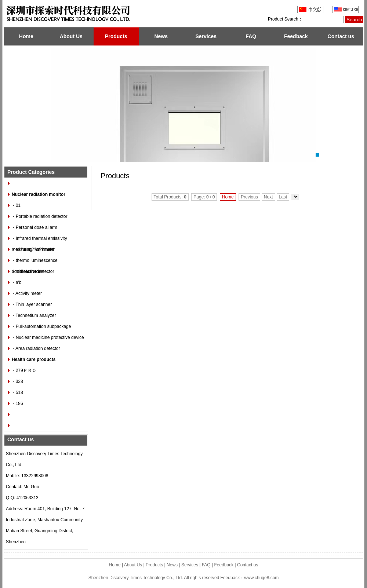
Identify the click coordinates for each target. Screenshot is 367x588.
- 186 (17, 403)
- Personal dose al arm (34, 227)
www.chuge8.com (261, 578)
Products (116, 36)
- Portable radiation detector (39, 216)
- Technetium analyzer (34, 315)
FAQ (251, 36)
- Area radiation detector (36, 348)
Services (206, 36)
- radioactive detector (33, 271)
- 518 (17, 392)
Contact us (341, 36)
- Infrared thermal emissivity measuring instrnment (39, 240)
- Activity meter (27, 293)
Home (26, 36)
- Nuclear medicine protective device (48, 337)
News (161, 36)
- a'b (17, 282)
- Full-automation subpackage (41, 326)
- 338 (17, 381)
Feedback (296, 36)
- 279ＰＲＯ (24, 370)
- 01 (16, 205)
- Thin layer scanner (32, 304)
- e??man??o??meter (33, 249)
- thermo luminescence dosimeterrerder (35, 262)
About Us (71, 36)
